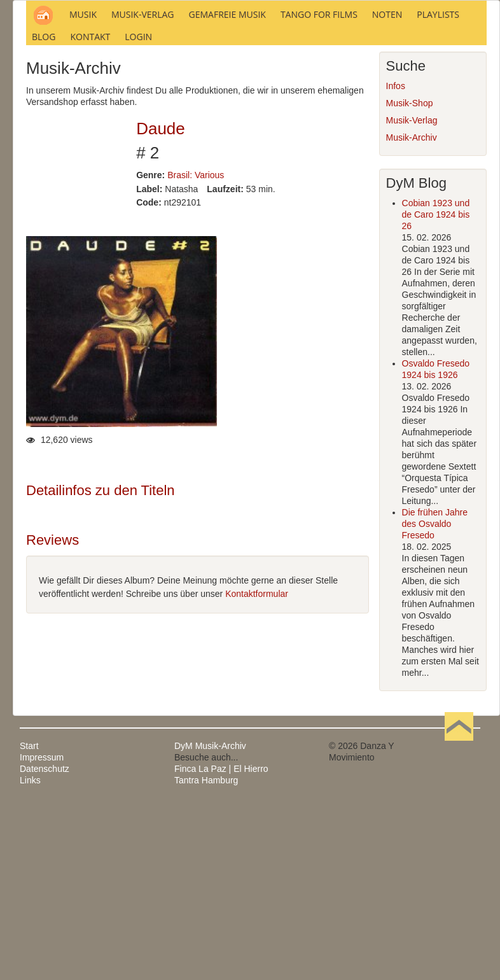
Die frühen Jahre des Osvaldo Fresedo (435, 697)
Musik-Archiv (412, 311)
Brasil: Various (196, 347)
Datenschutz (45, 942)
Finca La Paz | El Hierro (221, 942)
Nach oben (459, 919)
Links (30, 953)
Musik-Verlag (412, 293)
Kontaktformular (257, 766)
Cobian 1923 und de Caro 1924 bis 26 (436, 388)
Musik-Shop (410, 276)
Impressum (42, 930)
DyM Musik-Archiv (210, 919)
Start (29, 919)
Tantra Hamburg (206, 953)
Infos (396, 259)
